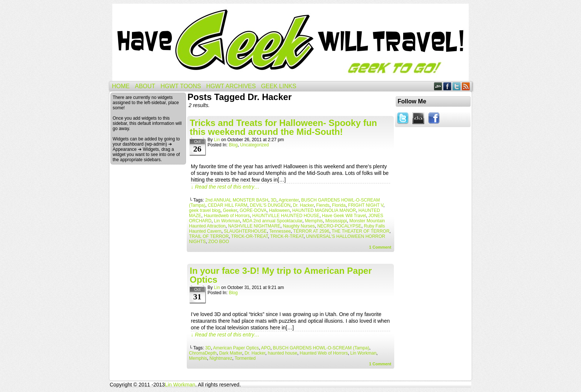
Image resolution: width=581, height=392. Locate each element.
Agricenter (289, 200)
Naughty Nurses (299, 226)
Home (121, 86)
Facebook (447, 86)
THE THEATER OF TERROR (361, 231)
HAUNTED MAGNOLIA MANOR (324, 210)
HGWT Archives (231, 86)
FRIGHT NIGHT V (366, 205)
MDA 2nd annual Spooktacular (273, 221)
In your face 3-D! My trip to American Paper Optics (281, 275)
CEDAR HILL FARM (228, 205)
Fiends (323, 205)
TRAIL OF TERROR (209, 236)
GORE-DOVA (253, 210)
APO (265, 348)
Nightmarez (221, 358)
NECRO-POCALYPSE (339, 226)
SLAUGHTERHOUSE (245, 231)
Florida (339, 205)
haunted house (283, 353)
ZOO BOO (219, 242)
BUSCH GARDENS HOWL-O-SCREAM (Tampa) (321, 348)
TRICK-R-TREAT (287, 236)
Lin (217, 140)
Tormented (245, 358)
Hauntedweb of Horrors (227, 216)
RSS (466, 86)
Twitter (457, 86)
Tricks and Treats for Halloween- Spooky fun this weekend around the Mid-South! (283, 127)
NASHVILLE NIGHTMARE (254, 226)
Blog (233, 145)
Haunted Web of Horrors (324, 353)
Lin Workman (227, 221)
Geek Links (278, 86)
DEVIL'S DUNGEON (270, 205)
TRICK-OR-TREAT (250, 236)
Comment (380, 247)
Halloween (279, 210)
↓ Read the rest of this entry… (225, 187)
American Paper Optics (236, 348)
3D (274, 200)
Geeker (230, 210)
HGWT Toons (181, 86)
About (145, 86)
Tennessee (280, 231)
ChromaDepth (203, 353)
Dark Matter (230, 353)
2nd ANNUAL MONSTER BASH (237, 200)
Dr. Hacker (303, 205)
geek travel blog (205, 210)
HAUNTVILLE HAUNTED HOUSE (286, 216)
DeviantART (438, 86)
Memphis (314, 221)
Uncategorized (254, 145)
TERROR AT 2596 (311, 231)
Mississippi (336, 221)
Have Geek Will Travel (290, 42)
